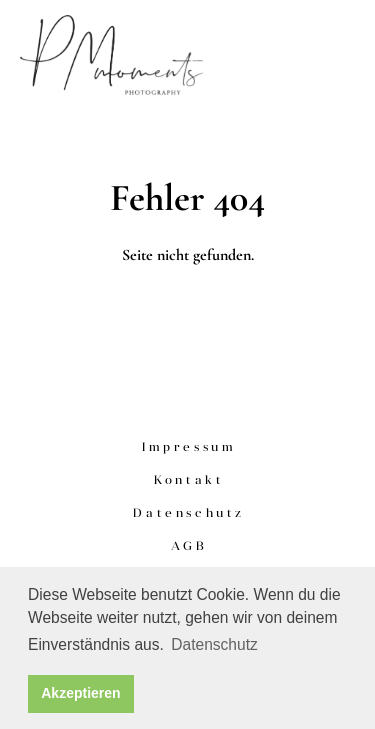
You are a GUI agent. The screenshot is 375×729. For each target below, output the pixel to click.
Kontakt (189, 479)
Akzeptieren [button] (80, 693)
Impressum (189, 446)
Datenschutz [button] (214, 644)
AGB (189, 545)
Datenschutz (189, 512)
